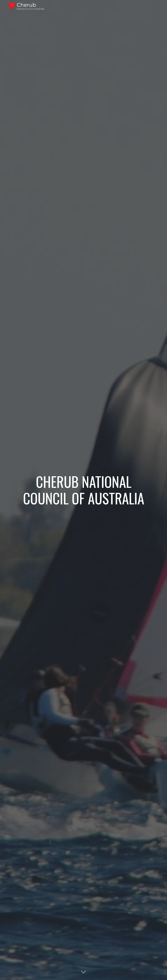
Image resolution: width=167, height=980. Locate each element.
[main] (83, 490)
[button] (83, 972)
